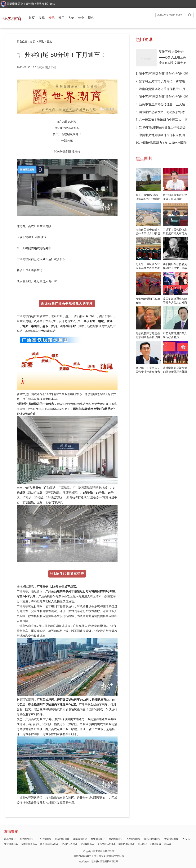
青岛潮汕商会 (171, 839)
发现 (42, 18)
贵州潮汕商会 (116, 839)
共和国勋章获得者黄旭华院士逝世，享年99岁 (175, 268)
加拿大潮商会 (80, 839)
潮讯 (51, 18)
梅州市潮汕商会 (127, 844)
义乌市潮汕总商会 (106, 844)
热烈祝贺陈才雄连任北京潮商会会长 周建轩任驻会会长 (148, 337)
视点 (91, 18)
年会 (81, 18)
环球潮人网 (155, 844)
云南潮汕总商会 (29, 844)
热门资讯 (144, 39)
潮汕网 (168, 844)
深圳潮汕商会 (62, 839)
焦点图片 (144, 158)
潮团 (61, 18)
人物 (71, 18)
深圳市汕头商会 (69, 844)
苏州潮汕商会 (133, 839)
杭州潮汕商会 (98, 839)
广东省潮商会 (44, 839)
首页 (32, 18)
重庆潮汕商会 (11, 844)
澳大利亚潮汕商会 (49, 844)
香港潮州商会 (27, 839)
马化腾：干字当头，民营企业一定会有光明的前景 (148, 372)
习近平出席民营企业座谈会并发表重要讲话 (148, 268)
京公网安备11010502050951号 (109, 856)
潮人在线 (142, 844)
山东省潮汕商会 (152, 839)
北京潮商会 (10, 839)
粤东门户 (187, 839)
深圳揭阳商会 (87, 844)
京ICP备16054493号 (84, 856)
